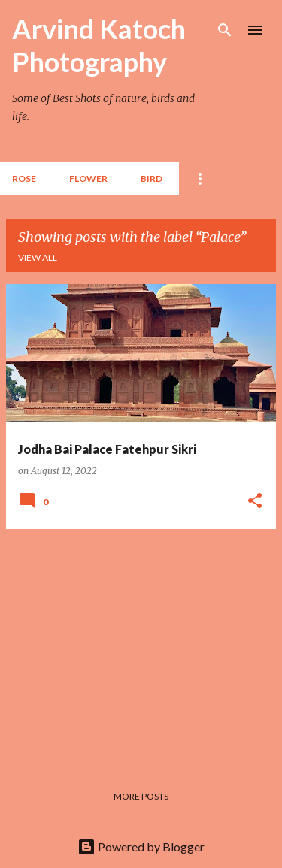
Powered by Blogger (141, 847)
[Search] (225, 30)
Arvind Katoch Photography (99, 45)
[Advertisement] (141, 646)
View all (38, 257)
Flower (88, 178)
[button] (255, 501)
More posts (141, 796)
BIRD (152, 178)
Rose (24, 178)
